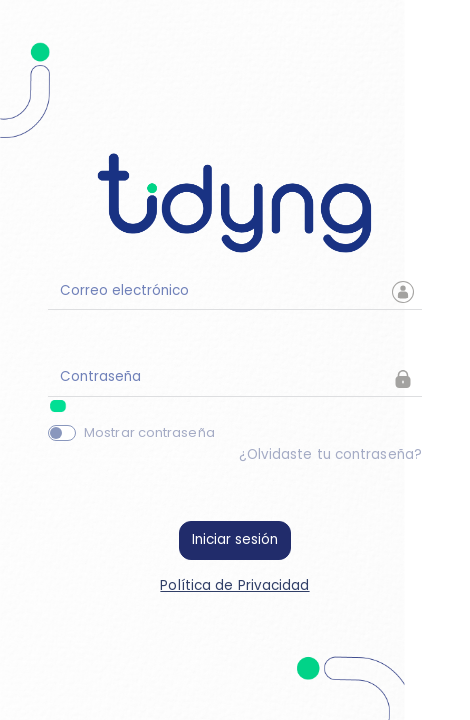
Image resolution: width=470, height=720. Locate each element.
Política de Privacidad (234, 585)
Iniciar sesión (235, 539)
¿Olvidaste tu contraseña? (331, 454)
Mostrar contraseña (149, 432)
